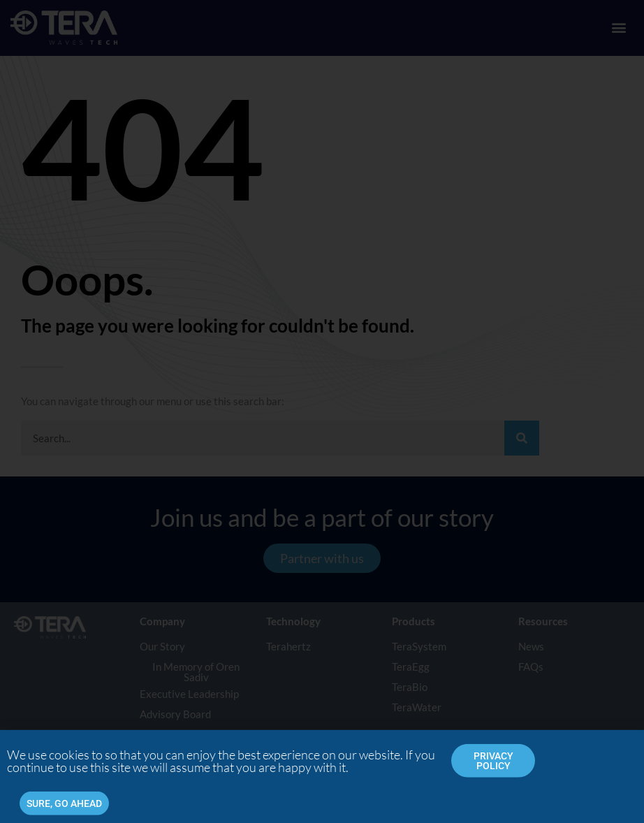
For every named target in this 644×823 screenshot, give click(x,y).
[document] (322, 411)
